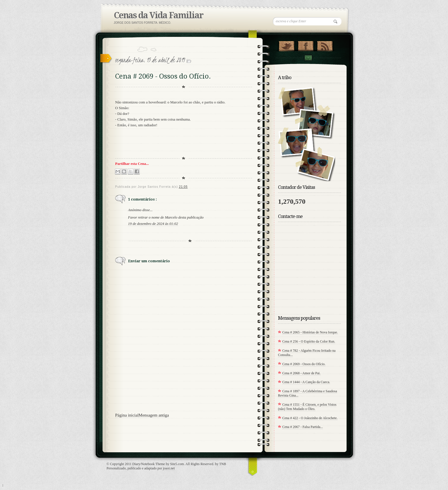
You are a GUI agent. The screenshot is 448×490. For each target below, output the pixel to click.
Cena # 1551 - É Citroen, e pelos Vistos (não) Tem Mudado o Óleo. (307, 407)
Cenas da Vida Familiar (158, 15)
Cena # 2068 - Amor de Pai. (301, 373)
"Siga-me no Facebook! (306, 45)
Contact (308, 58)
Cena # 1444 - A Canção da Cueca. (306, 382)
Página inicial (127, 415)
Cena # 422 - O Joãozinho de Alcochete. (310, 418)
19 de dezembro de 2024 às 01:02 (153, 224)
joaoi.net (169, 468)
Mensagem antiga (154, 415)
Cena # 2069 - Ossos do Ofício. (304, 364)
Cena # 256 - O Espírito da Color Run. (309, 341)
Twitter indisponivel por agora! (286, 45)
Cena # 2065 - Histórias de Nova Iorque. (310, 332)
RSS (325, 45)
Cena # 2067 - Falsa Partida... (303, 427)
